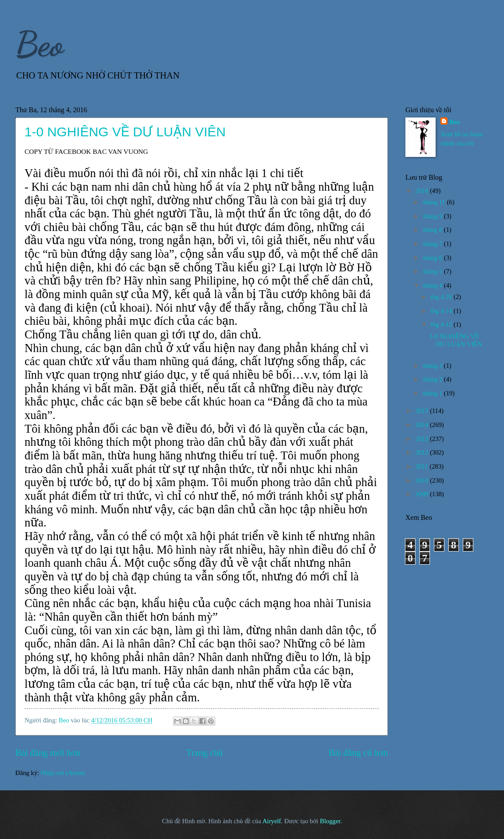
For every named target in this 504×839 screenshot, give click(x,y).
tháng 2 (433, 379)
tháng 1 (433, 393)
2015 (423, 411)
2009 (423, 494)
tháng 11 (435, 202)
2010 (423, 480)
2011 (423, 466)
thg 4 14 (442, 311)
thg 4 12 (442, 324)
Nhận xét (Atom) (63, 773)
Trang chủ (204, 753)
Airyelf (272, 821)
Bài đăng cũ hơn (358, 753)
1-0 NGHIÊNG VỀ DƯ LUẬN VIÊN (125, 132)
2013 (423, 439)
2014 (423, 425)
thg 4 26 (442, 297)
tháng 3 (433, 366)
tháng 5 (433, 271)
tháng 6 (433, 258)
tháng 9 (433, 216)
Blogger (330, 821)
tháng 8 (433, 230)
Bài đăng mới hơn (48, 753)
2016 (423, 191)
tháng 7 (433, 244)
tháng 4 (433, 285)
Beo (39, 44)
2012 (423, 452)
